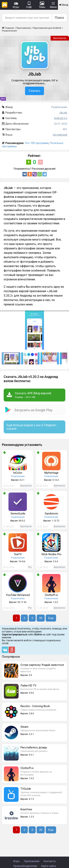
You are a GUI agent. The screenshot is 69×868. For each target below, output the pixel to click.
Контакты (50, 861)
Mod (3, 99)
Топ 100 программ (37, 143)
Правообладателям (25, 866)
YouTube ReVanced (18, 595)
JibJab (63, 113)
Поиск (59, 18)
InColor (18, 473)
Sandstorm (51, 514)
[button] (66, 314)
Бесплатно (60, 38)
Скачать (35, 91)
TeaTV (18, 554)
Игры (16, 861)
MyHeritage (51, 473)
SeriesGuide (18, 514)
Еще (51, 618)
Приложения (32, 861)
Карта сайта (49, 866)
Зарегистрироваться (15, 634)
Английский (60, 135)
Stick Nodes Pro (51, 554)
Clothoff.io (51, 595)
